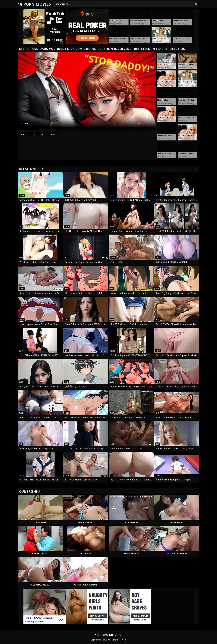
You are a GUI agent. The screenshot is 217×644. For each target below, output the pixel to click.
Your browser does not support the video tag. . (87, 91)
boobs (42, 134)
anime (24, 134)
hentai (52, 134)
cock (33, 134)
